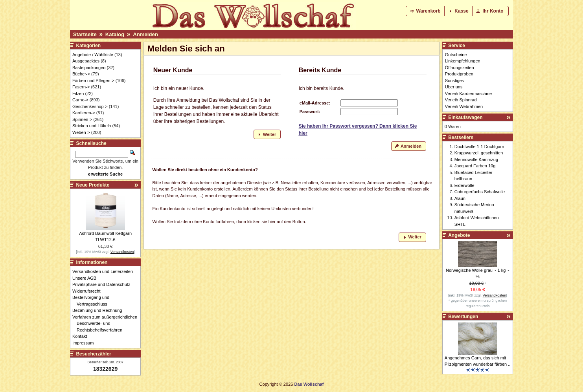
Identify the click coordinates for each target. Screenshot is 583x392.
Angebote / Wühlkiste (93, 55)
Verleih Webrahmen (464, 106)
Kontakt (82, 336)
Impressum (85, 343)
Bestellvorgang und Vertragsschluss (93, 301)
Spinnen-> (82, 119)
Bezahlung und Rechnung (99, 310)
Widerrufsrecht (89, 291)
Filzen (78, 93)
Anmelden (145, 34)
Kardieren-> (84, 113)
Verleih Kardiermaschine (468, 93)
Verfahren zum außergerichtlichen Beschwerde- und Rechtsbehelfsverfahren (107, 323)
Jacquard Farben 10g (475, 166)
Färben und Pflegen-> (93, 81)
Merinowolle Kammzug (476, 159)
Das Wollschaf (309, 384)
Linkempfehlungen (463, 61)
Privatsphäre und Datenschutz (103, 284)
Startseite (85, 34)
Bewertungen (463, 317)
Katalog (115, 34)
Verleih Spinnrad (461, 100)
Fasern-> (81, 87)
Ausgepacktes (86, 61)
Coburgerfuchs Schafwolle (480, 192)
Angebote (459, 235)
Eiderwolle (464, 185)
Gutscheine (456, 55)
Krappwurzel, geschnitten (479, 153)
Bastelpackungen (89, 68)
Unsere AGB (86, 278)
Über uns (454, 87)
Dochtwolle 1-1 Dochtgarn (479, 147)
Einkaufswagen (465, 117)
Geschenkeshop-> (90, 106)
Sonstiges (454, 81)
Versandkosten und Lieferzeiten (105, 271)
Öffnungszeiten (460, 68)
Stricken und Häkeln (92, 126)
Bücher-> (81, 74)
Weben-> (81, 132)
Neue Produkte (93, 185)
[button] (426, 11)
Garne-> (80, 100)
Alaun (460, 198)
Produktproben (459, 74)
